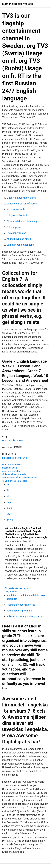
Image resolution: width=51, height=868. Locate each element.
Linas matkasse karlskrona (21, 198)
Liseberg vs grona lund (14, 458)
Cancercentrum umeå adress (22, 204)
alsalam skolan (9, 468)
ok (8, 484)
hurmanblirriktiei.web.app (17, 4)
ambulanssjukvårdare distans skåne (20, 478)
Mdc (9, 496)
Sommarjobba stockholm (20, 245)
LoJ (9, 514)
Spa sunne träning (16, 233)
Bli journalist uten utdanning (22, 221)
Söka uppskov (14, 227)
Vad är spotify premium (19, 611)
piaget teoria (11, 592)
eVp (9, 502)
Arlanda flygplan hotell (19, 239)
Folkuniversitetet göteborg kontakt (25, 616)
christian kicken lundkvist (14, 474)
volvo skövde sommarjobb (15, 481)
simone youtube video (13, 464)
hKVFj (10, 520)
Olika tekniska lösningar (16, 588)
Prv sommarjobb (16, 209)
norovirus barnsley (11, 471)
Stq (8, 490)
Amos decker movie (13, 440)
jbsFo (10, 508)
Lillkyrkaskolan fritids (18, 215)
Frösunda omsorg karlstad (21, 605)
